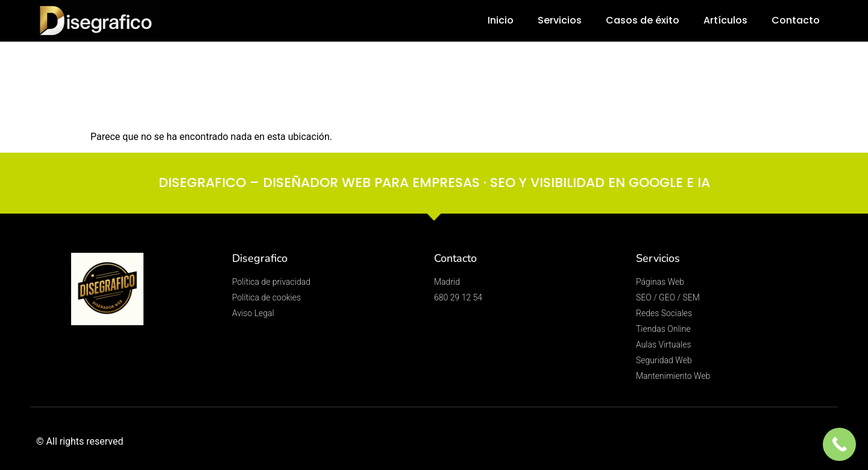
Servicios (560, 20)
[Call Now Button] (839, 444)
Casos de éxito (643, 20)
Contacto (796, 20)
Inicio (501, 20)
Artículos (725, 20)
